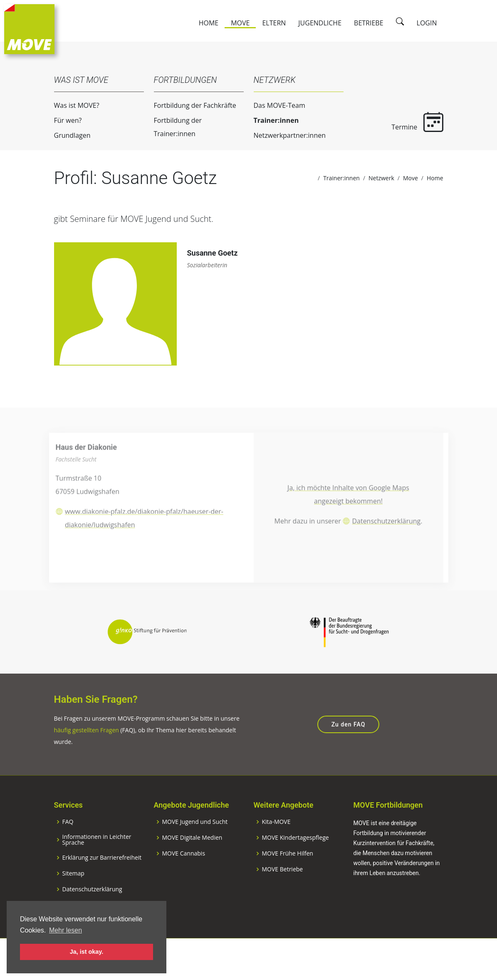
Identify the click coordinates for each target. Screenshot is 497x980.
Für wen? (64, 120)
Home (209, 23)
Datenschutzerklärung (386, 541)
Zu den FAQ (349, 748)
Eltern (274, 23)
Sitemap (73, 896)
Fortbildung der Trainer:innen (174, 127)
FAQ (68, 845)
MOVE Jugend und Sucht (195, 845)
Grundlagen (68, 135)
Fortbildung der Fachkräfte (191, 105)
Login (427, 23)
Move (240, 23)
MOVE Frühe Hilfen (288, 876)
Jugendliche (320, 23)
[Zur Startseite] (29, 28)
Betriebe (369, 23)
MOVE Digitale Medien (192, 861)
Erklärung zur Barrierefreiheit (102, 881)
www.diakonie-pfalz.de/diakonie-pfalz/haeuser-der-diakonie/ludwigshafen (144, 537)
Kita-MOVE (276, 845)
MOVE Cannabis (184, 876)
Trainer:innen (272, 120)
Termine (413, 122)
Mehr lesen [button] (66, 930)
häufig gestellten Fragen (87, 753)
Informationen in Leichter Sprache (97, 863)
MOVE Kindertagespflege (295, 861)
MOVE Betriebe (283, 892)
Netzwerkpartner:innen (286, 135)
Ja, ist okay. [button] (87, 952)
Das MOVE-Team (275, 105)
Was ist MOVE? (73, 105)
